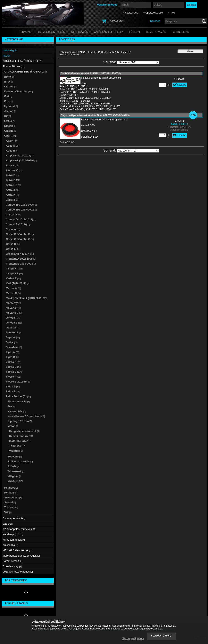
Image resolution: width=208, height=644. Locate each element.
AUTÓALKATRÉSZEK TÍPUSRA (90, 52)
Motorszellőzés (20, 441)
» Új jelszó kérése (153, 13)
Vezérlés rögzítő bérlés (18, 572)
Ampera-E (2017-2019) (21, 160)
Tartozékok (16, 471)
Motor (64, 54)
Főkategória (66, 52)
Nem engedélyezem (133, 638)
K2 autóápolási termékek (19, 529)
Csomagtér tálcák (15, 518)
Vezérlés (16, 451)
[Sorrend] (138, 62)
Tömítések (17, 446)
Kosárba (182, 85)
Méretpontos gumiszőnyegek (21, 556)
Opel (110, 52)
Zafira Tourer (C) (123, 52)
